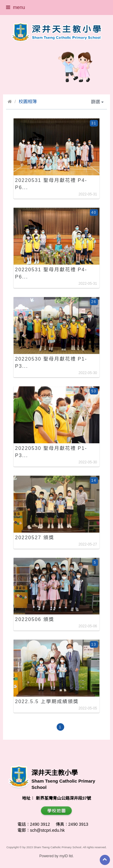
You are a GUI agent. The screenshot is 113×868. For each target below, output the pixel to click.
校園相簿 (28, 101)
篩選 (97, 102)
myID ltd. (66, 856)
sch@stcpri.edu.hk (47, 830)
